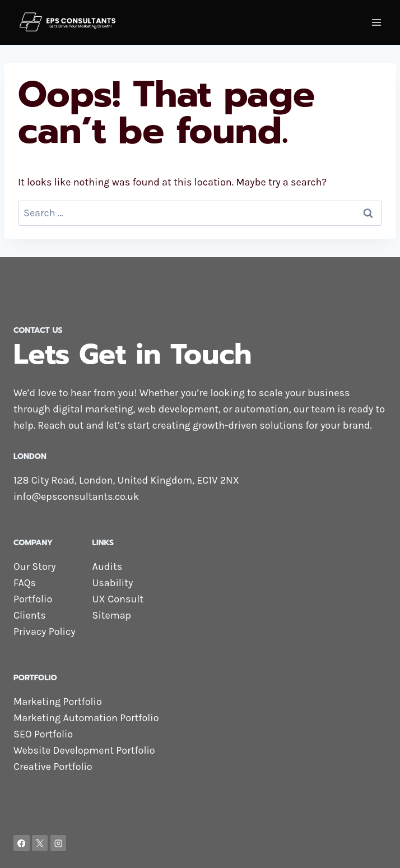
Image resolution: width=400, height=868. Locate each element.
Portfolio (33, 599)
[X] (40, 843)
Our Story (35, 567)
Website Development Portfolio (84, 750)
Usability (113, 583)
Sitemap (112, 615)
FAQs (25, 583)
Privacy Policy (45, 632)
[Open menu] (376, 22)
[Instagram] (59, 843)
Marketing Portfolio (58, 702)
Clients (30, 615)
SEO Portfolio (43, 734)
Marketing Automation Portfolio (86, 718)
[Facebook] (22, 843)
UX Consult (118, 599)
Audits (108, 567)
